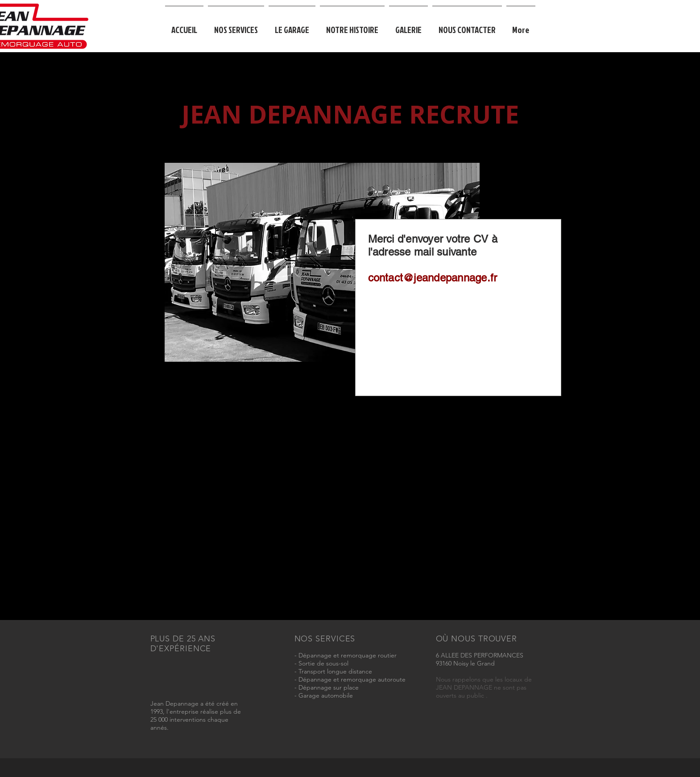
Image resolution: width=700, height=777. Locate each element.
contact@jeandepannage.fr (433, 278)
